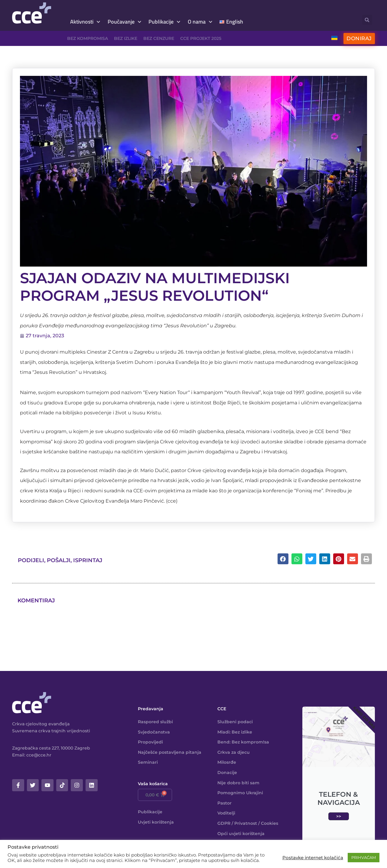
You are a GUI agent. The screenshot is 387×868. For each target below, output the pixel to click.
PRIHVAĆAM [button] (364, 857)
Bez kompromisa (88, 38)
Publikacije (164, 22)
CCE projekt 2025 (201, 38)
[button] (367, 20)
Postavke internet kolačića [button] (313, 858)
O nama (200, 22)
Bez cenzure (159, 38)
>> (339, 816)
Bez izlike (126, 38)
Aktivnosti (85, 22)
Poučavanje (125, 22)
